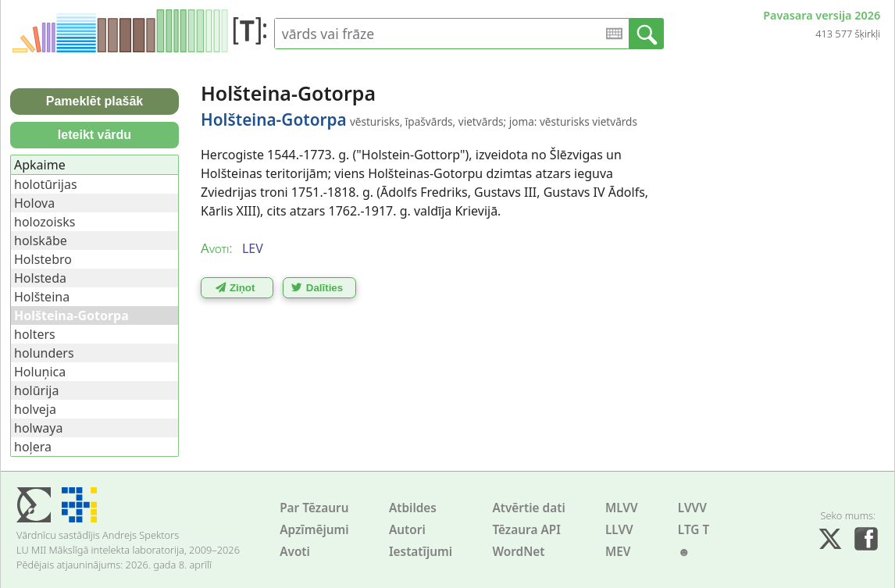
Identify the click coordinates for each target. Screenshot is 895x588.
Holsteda (40, 278)
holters (35, 334)
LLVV (619, 530)
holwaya (38, 428)
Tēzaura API (526, 530)
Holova (34, 203)
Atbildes (413, 508)
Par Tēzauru (314, 508)
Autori (407, 530)
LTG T (694, 530)
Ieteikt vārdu (94, 135)
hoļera (33, 447)
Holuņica (40, 372)
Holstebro (43, 259)
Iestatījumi (421, 552)
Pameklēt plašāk (95, 101)
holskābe (41, 241)
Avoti (295, 552)
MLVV (622, 508)
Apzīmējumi (314, 530)
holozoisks (45, 222)
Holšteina (42, 297)
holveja (35, 409)
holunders (44, 353)
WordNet (518, 552)
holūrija (36, 390)
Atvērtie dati (528, 508)
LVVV (692, 508)
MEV (618, 552)
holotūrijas (46, 184)
